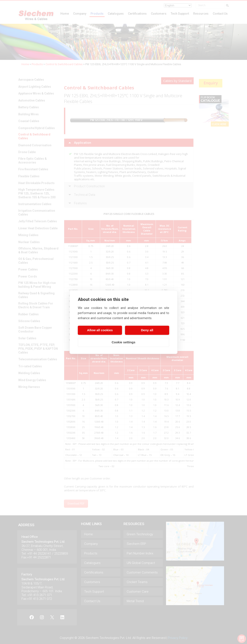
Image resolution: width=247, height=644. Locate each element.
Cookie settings (123, 342)
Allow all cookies (100, 330)
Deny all (147, 330)
